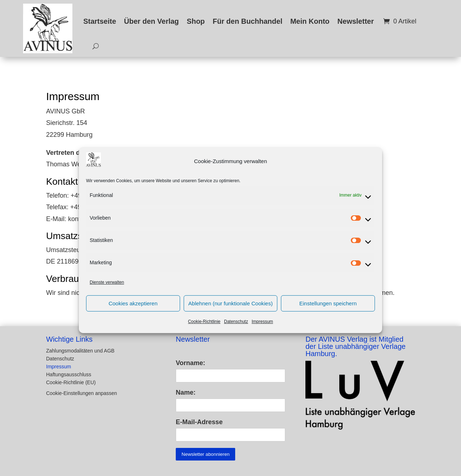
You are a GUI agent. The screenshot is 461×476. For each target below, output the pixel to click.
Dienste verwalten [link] (107, 290)
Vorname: (191, 363)
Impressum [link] (262, 329)
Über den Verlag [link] (151, 21)
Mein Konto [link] (310, 21)
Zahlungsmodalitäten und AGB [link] (80, 351)
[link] (48, 28)
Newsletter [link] (356, 21)
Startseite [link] (100, 21)
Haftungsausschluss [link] (69, 375)
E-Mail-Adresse (199, 422)
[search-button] (93, 46)
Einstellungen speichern (328, 311)
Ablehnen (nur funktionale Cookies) (230, 311)
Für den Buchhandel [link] (248, 21)
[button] (103, 389)
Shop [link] (196, 21)
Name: (186, 392)
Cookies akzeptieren (133, 311)
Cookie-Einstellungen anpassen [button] (82, 393)
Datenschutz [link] (236, 329)
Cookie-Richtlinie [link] (204, 329)
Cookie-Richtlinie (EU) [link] (71, 383)
